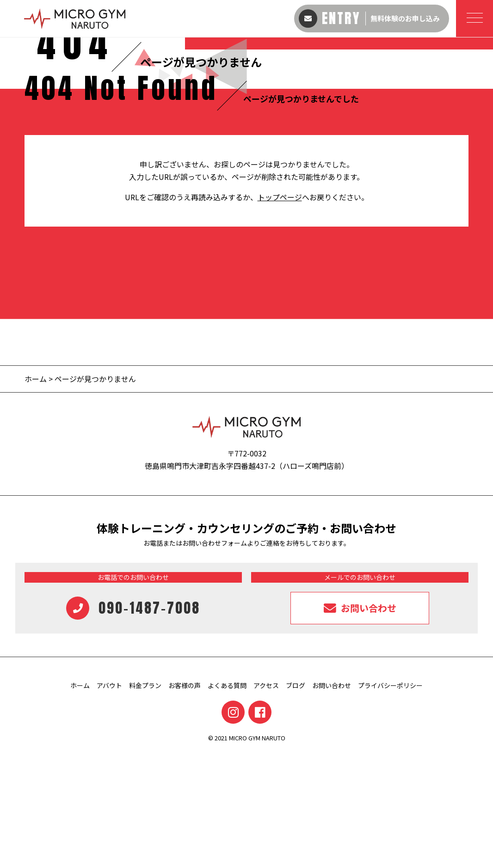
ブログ (296, 799)
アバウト (109, 799)
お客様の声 (185, 799)
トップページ (280, 311)
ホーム (36, 492)
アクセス (266, 799)
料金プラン (145, 799)
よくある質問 (227, 799)
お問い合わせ (332, 799)
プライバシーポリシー (390, 799)
